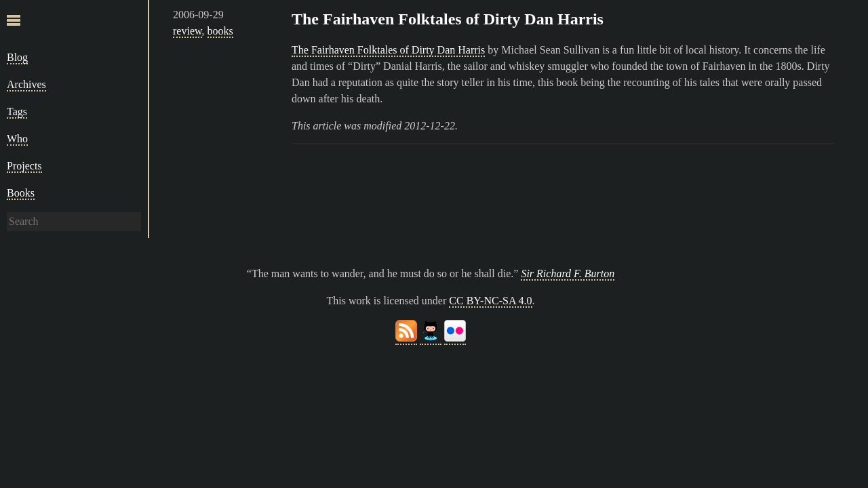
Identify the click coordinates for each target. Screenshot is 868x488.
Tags (17, 111)
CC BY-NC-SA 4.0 (490, 301)
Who (17, 139)
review (188, 31)
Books (21, 193)
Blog (17, 57)
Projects (24, 166)
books (220, 31)
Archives (26, 84)
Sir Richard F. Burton (568, 273)
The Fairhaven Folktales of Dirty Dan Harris (448, 19)
